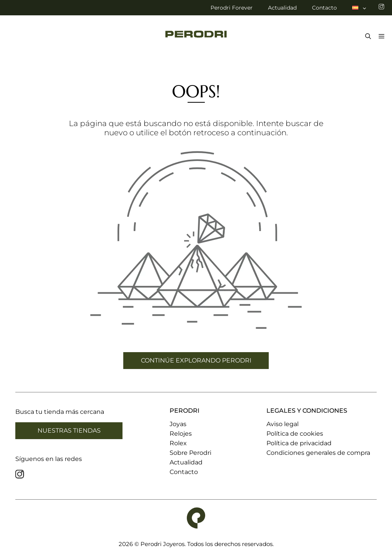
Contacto (324, 8)
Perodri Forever (232, 8)
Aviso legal (283, 424)
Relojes (181, 434)
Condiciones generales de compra (318, 453)
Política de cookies (295, 434)
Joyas (178, 424)
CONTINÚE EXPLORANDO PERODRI (196, 360)
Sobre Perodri (190, 453)
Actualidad (282, 8)
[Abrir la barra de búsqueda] (366, 37)
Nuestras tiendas (69, 431)
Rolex (178, 443)
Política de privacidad (299, 443)
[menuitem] (360, 8)
